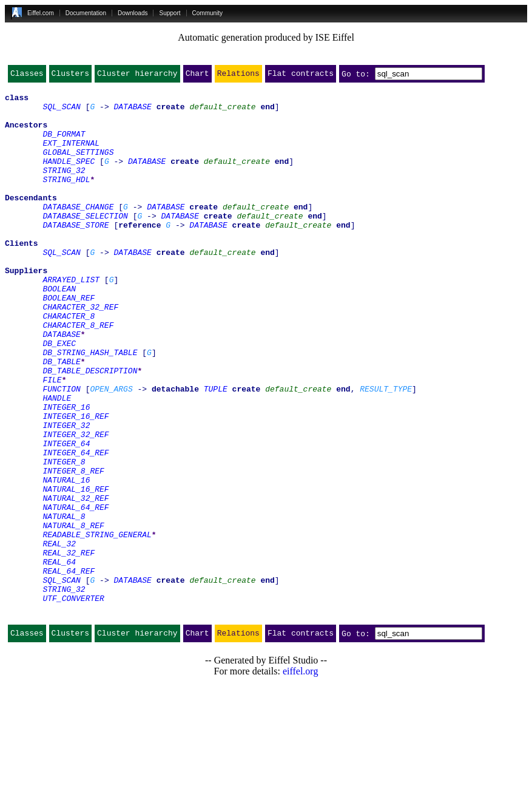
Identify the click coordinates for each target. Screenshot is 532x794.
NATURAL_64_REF (76, 592)
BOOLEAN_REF (69, 341)
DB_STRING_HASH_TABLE (90, 407)
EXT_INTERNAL (71, 155)
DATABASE (132, 112)
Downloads (133, 13)
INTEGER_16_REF (76, 483)
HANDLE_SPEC (69, 177)
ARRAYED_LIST (71, 319)
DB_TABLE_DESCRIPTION (90, 429)
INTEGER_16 (66, 472)
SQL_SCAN (61, 112)
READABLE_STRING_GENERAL (97, 625)
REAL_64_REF (69, 669)
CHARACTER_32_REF (80, 352)
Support (170, 13)
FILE (52, 439)
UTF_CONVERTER (73, 702)
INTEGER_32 (66, 494)
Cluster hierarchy (137, 76)
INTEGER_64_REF (76, 527)
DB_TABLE (61, 418)
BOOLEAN (59, 330)
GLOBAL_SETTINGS (78, 166)
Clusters (70, 76)
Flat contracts (301, 76)
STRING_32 (64, 188)
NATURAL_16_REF (76, 571)
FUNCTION (61, 450)
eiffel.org (301, 779)
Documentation (86, 13)
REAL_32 (59, 636)
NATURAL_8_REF (73, 614)
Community (208, 13)
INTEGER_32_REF (76, 505)
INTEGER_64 (66, 516)
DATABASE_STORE (76, 254)
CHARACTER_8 (69, 363)
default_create (222, 112)
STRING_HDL (66, 199)
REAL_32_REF (69, 647)
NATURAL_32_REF (76, 582)
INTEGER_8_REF (73, 549)
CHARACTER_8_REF (78, 374)
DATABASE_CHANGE (78, 232)
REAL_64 (59, 658)
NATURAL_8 (64, 603)
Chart (197, 76)
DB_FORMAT (64, 144)
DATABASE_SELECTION (85, 243)
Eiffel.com (41, 13)
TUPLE (216, 450)
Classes (27, 76)
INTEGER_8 (64, 538)
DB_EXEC (59, 396)
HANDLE (57, 461)
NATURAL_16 (66, 560)
